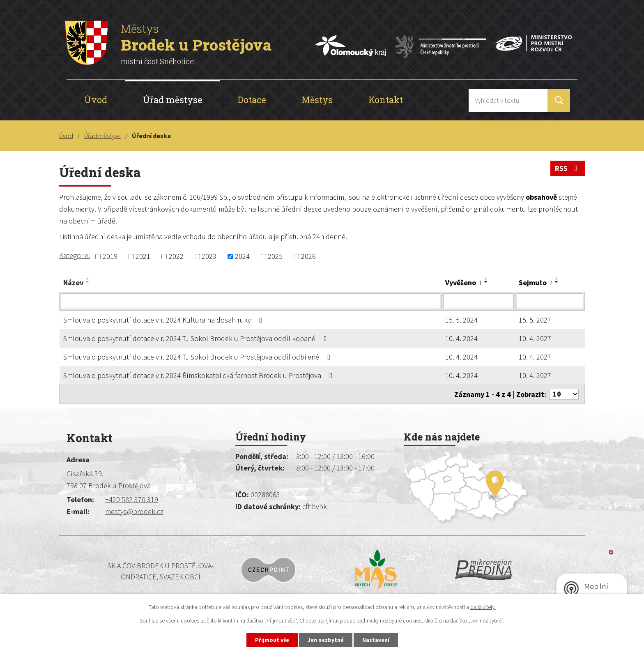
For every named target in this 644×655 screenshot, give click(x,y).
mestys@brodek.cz (134, 511)
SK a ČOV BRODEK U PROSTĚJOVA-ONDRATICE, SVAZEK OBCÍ (128, 571)
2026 (308, 257)
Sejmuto (536, 283)
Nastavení (376, 640)
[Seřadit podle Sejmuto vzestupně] (557, 279)
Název (73, 283)
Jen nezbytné (326, 640)
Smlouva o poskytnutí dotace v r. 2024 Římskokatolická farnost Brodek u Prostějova (200, 375)
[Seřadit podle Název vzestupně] (88, 279)
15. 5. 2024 (461, 320)
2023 (209, 257)
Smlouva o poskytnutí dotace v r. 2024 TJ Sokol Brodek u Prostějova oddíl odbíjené (199, 357)
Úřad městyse (173, 100)
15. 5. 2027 (535, 320)
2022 (176, 257)
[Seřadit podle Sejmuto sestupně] (557, 282)
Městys (317, 100)
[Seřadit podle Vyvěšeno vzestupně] (486, 279)
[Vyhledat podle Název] (251, 301)
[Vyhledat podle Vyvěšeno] (478, 301)
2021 (143, 257)
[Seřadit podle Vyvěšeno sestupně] (486, 282)
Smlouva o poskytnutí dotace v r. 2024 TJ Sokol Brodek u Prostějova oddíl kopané (197, 338)
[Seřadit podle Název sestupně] (88, 282)
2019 (110, 257)
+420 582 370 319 (132, 499)
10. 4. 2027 (535, 338)
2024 (242, 257)
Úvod (96, 100)
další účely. (483, 607)
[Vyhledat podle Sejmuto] (550, 301)
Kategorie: (75, 255)
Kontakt (386, 100)
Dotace (252, 100)
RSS (568, 168)
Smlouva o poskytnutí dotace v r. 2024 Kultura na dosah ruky (164, 320)
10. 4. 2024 (461, 338)
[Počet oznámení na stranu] (564, 394)
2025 (275, 257)
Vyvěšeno (463, 283)
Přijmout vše (272, 640)
